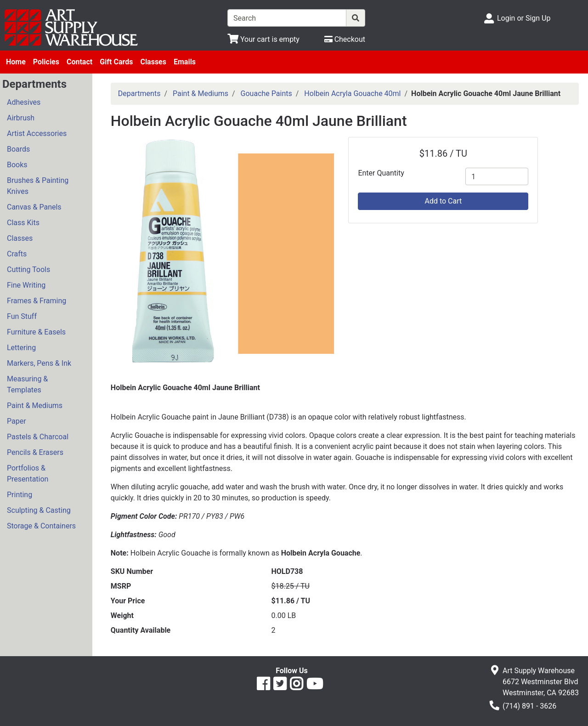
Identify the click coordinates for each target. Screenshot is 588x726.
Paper (17, 421)
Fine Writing (26, 285)
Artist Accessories (37, 133)
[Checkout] (345, 39)
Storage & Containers (41, 526)
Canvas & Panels (34, 207)
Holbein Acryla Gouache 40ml (352, 94)
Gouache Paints (266, 94)
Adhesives (24, 102)
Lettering (21, 348)
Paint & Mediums (35, 406)
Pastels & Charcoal (38, 437)
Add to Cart (443, 201)
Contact (79, 62)
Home (16, 62)
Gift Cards (116, 62)
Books (17, 165)
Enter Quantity (381, 173)
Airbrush (21, 118)
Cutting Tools (28, 269)
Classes (153, 62)
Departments (139, 94)
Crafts (17, 254)
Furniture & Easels (36, 332)
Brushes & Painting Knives (38, 186)
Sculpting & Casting (39, 510)
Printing (20, 495)
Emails (185, 62)
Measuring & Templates (27, 384)
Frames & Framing (37, 301)
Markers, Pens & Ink (39, 363)
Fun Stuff (22, 316)
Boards (18, 149)
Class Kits (23, 223)
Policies (46, 62)
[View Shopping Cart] (263, 39)
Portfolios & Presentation (28, 474)
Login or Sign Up (524, 18)
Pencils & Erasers (35, 452)
